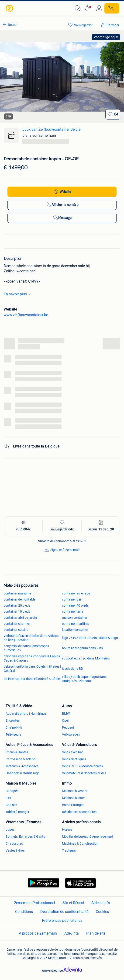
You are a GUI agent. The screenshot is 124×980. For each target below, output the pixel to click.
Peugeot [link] (68, 727)
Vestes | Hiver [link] (15, 850)
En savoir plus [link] (18, 294)
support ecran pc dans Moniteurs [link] (86, 658)
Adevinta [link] (72, 933)
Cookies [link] (102, 912)
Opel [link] (65, 720)
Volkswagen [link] (71, 734)
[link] (10, 8)
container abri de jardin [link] (20, 618)
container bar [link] (72, 599)
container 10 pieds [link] (17, 611)
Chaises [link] (11, 805)
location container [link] (75, 630)
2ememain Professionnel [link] (34, 903)
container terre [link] (73, 611)
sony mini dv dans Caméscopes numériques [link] (26, 648)
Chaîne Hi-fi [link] (14, 727)
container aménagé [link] (76, 593)
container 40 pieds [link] (75, 605)
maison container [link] (75, 618)
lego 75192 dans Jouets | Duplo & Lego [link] (90, 638)
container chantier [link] (17, 624)
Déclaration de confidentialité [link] (64, 912)
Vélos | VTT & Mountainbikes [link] (82, 766)
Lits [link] (8, 798)
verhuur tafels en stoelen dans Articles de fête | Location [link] (31, 638)
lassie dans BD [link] (72, 669)
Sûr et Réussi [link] (73, 903)
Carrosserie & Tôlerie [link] (20, 759)
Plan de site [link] (96, 933)
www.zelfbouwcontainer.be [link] (26, 315)
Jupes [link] (10, 830)
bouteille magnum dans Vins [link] (82, 648)
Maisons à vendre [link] (75, 791)
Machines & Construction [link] (80, 843)
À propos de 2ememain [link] (38, 933)
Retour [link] (13, 25)
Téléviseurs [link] (14, 734)
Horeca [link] (67, 830)
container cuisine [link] (16, 630)
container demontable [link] (20, 599)
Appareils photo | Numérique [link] (26, 714)
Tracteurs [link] (69, 850)
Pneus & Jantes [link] (17, 752)
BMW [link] (66, 714)
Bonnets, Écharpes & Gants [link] (25, 837)
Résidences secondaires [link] (79, 812)
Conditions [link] (24, 912)
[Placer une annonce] (112, 8)
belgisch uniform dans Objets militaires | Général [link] (32, 669)
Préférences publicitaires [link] (62, 920)
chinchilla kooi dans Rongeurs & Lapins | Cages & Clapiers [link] (33, 658)
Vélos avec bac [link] (73, 752)
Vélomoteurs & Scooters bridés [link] (84, 773)
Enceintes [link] (13, 720)
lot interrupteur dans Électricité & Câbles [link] (33, 679)
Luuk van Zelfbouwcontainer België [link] (51, 129)
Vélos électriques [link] (74, 759)
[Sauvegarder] (113, 114)
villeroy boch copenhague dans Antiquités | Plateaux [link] (84, 679)
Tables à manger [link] (17, 812)
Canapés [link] (12, 791)
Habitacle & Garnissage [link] (22, 773)
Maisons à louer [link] (73, 798)
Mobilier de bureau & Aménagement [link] (88, 837)
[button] (88, 8)
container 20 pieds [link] (17, 605)
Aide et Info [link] (101, 903)
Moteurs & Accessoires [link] (22, 766)
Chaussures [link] (14, 843)
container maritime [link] (17, 593)
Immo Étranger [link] (73, 805)
